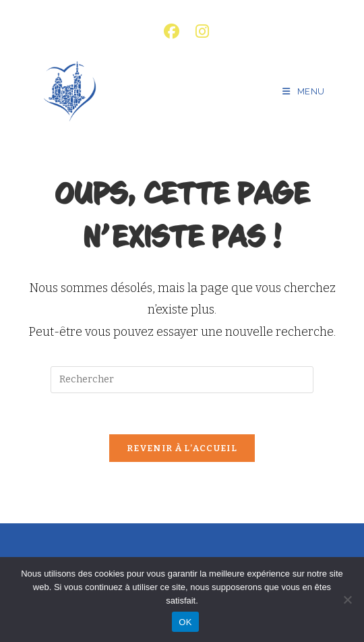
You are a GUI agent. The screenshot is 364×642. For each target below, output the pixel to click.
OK (185, 622)
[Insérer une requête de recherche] (182, 380)
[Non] (347, 600)
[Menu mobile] (304, 91)
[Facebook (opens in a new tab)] (172, 31)
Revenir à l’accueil (182, 448)
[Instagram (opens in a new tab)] (198, 31)
